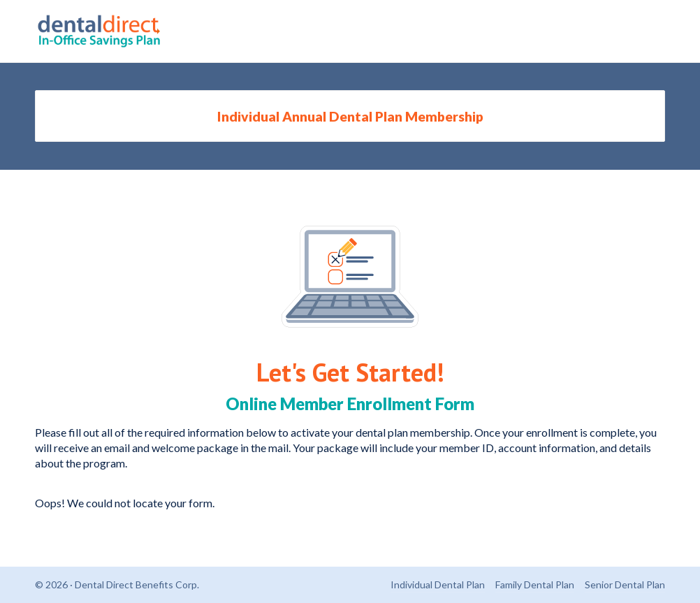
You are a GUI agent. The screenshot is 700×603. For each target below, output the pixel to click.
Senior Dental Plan (625, 584)
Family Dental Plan (535, 584)
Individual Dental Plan (438, 584)
